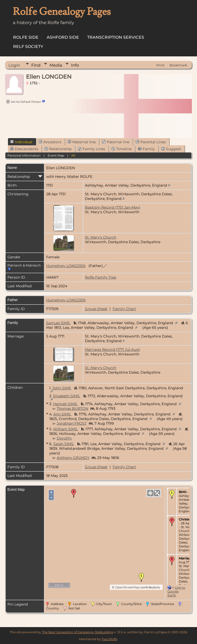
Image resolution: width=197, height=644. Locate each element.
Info (75, 65)
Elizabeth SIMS (66, 396)
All (73, 155)
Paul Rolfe (109, 639)
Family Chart (124, 309)
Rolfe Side (26, 37)
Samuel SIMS (58, 323)
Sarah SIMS (63, 444)
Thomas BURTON (72, 408)
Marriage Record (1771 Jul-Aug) (112, 350)
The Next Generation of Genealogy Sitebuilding (77, 632)
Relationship (58, 149)
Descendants (24, 149)
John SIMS (62, 388)
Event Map (56, 155)
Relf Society (28, 47)
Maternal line (82, 142)
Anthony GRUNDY (73, 458)
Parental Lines (151, 142)
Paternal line (116, 142)
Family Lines (92, 149)
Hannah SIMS (65, 404)
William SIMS (65, 429)
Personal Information (24, 155)
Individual (21, 142)
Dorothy (64, 438)
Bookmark (178, 65)
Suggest (171, 149)
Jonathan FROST (72, 423)
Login (14, 65)
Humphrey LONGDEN (66, 266)
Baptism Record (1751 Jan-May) (113, 207)
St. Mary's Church (101, 237)
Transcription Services (116, 37)
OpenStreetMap (127, 587)
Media (56, 65)
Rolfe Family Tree (101, 277)
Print (160, 65)
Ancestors (50, 142)
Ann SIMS (62, 414)
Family (146, 149)
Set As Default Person (23, 102)
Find (36, 65)
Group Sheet (96, 309)
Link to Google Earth (176, 591)
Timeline (122, 149)
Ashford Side (63, 37)
